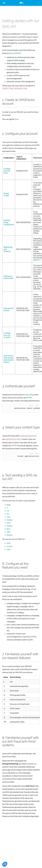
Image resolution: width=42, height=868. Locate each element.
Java (8, 517)
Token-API (28, 395)
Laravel (10, 546)
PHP (9, 523)
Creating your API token (7, 171)
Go (8, 514)
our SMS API (16, 53)
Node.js (10, 520)
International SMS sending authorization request (9, 359)
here (17, 119)
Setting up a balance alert (8, 277)
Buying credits (6, 194)
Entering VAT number (9, 309)
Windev (10, 535)
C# (8, 511)
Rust (8, 529)
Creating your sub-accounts (7, 335)
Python (9, 526)
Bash (9, 505)
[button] (5, 864)
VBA (9, 532)
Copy (37, 406)
